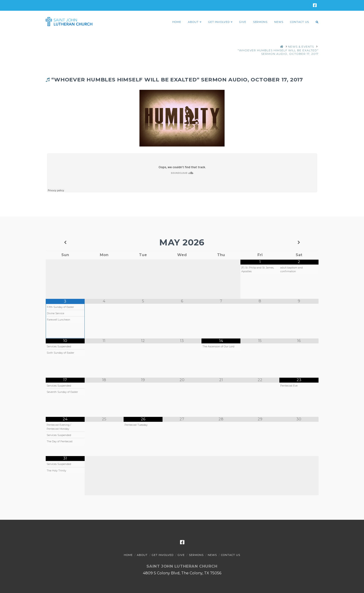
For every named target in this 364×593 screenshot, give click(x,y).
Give (181, 555)
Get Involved (163, 555)
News (212, 555)
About (142, 555)
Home (128, 555)
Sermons (196, 555)
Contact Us (231, 555)
